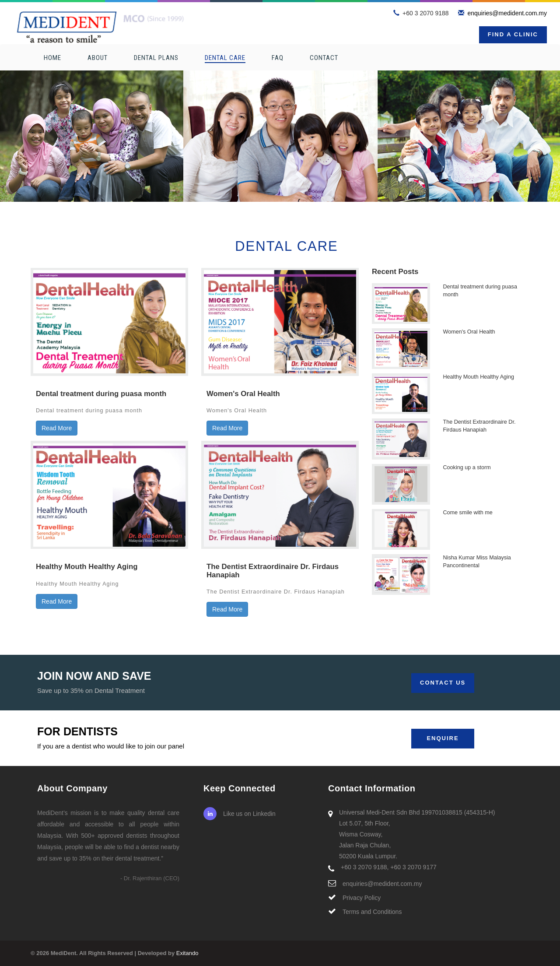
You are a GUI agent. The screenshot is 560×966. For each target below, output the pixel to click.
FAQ (278, 58)
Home (52, 58)
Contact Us (443, 683)
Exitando (187, 953)
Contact (324, 58)
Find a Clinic (513, 34)
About (98, 58)
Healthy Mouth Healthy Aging (479, 377)
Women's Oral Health (469, 332)
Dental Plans (156, 58)
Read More (57, 428)
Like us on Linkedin (240, 814)
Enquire (443, 738)
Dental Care (225, 58)
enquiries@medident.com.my (507, 13)
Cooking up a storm (467, 467)
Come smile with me (468, 513)
